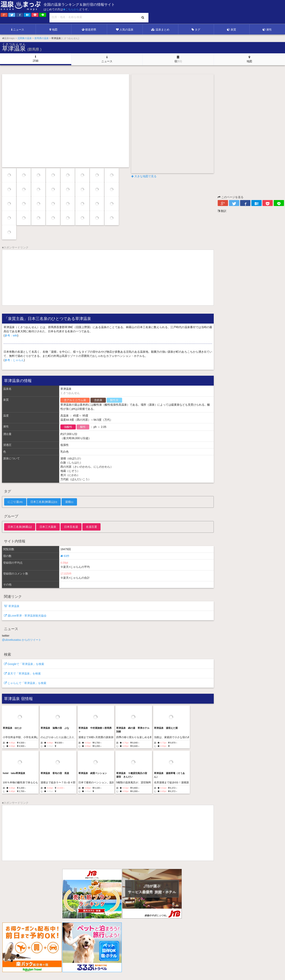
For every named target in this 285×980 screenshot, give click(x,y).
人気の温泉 (125, 30)
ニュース (18, 30)
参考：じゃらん (14, 360)
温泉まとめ (160, 30)
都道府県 (89, 30)
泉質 (232, 30)
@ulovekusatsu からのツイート (22, 640)
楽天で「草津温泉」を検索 (22, 673)
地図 (53, 30)
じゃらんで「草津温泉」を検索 (25, 683)
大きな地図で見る (144, 176)
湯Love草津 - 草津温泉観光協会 (25, 616)
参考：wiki (11, 335)
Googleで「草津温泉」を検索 (24, 664)
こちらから (71, 9)
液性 (267, 30)
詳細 (36, 59)
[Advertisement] (204, 12)
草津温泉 (12, 606)
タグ (196, 30)
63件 (65, 556)
